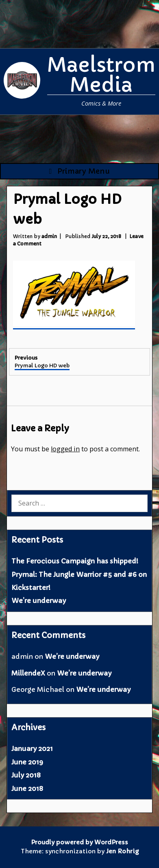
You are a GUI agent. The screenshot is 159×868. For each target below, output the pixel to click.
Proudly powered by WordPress (79, 842)
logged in (65, 449)
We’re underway (39, 601)
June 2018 (27, 788)
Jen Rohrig (122, 851)
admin (49, 236)
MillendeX (28, 673)
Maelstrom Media (101, 75)
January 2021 (32, 749)
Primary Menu (80, 171)
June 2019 (27, 762)
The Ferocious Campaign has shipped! (75, 561)
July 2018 (26, 775)
